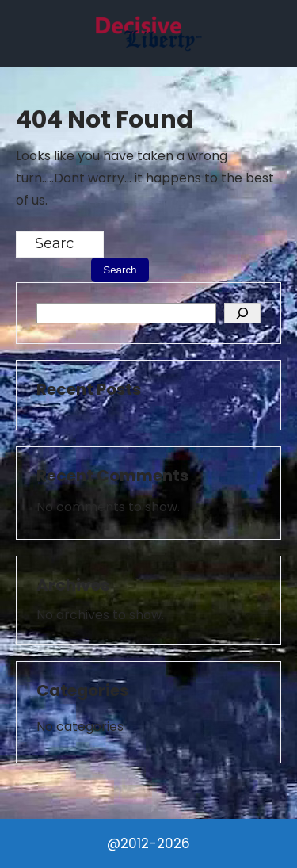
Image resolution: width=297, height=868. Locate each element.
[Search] (242, 313)
